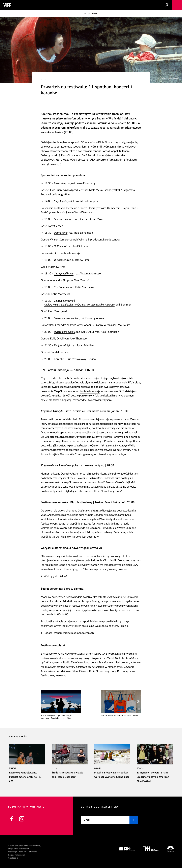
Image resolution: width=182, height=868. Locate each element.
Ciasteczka (13, 855)
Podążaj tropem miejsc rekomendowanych (69, 630)
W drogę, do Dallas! (55, 573)
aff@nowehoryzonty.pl (19, 846)
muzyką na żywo (67, 322)
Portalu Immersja (90, 388)
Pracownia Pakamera (27, 849)
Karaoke (59, 356)
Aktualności (91, 14)
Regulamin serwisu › (17, 852)
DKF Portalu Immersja (67, 250)
